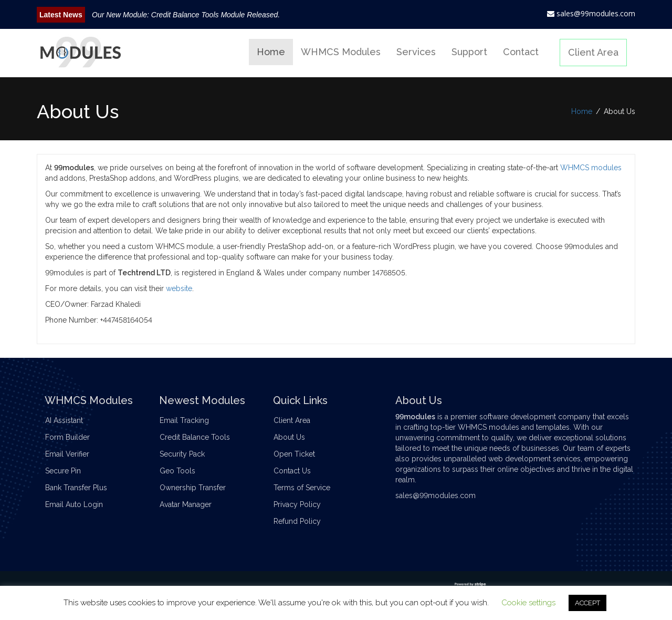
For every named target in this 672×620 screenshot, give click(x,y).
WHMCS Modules (341, 52)
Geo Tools (181, 471)
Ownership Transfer (196, 488)
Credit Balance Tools (198, 437)
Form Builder (71, 437)
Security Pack (186, 454)
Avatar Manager (189, 504)
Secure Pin (67, 471)
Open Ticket (298, 454)
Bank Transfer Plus (80, 488)
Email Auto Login (78, 504)
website (179, 288)
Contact (521, 52)
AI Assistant (68, 420)
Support (469, 52)
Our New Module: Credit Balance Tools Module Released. (186, 15)
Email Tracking (188, 420)
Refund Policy (301, 521)
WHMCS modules (591, 168)
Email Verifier (71, 454)
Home (271, 52)
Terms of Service (306, 488)
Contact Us (296, 471)
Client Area (593, 52)
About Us (293, 437)
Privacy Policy (301, 504)
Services (416, 52)
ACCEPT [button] (587, 603)
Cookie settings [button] (528, 603)
